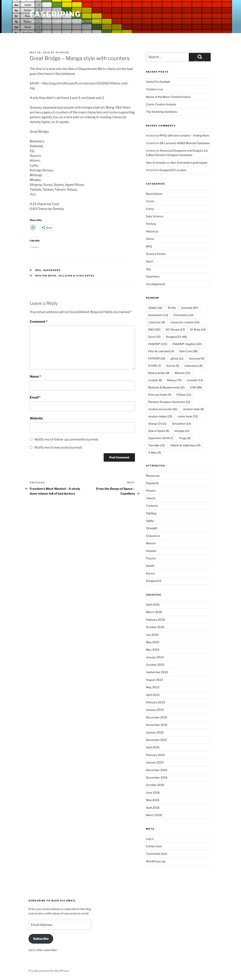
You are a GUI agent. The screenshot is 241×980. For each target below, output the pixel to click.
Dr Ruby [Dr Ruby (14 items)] (198, 329)
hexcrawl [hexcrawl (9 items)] (197, 358)
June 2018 (153, 793)
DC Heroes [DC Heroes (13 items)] (175, 329)
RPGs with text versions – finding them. (185, 135)
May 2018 (153, 800)
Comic (150, 201)
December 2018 (157, 770)
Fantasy (151, 224)
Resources (153, 476)
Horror (150, 239)
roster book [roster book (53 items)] (188, 416)
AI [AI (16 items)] (172, 308)
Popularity (152, 483)
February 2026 (155, 620)
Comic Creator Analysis (161, 104)
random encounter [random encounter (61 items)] (163, 409)
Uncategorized (155, 284)
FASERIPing (55, 14)
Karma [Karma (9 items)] (173, 366)
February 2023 (155, 702)
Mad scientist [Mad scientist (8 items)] (159, 373)
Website (36, 418)
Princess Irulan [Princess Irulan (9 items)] (160, 395)
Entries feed (154, 846)
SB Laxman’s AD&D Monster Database (185, 143)
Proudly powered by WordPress (49, 971)
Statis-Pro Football (158, 82)
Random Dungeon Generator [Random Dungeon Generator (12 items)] (169, 402)
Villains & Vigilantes (77, 276)
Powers (151, 491)
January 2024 (155, 657)
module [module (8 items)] (155, 380)
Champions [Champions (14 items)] (183, 315)
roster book (46, 276)
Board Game (154, 194)
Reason (151, 543)
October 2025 (155, 627)
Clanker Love (155, 89)
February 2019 (155, 755)
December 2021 (156, 740)
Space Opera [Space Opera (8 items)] (159, 431)
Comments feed (156, 854)
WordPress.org (156, 861)
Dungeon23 (154, 581)
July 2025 (152, 635)
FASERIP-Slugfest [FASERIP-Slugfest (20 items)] (187, 344)
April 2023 (153, 695)
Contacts (152, 506)
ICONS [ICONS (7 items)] (155, 366)
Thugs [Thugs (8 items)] (185, 438)
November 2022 (157, 725)
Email (35, 397)
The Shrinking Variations (162, 112)
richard (63, 52)
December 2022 (157, 717)
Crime (150, 209)
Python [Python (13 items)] (184, 395)
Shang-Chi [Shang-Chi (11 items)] (157, 424)
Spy (148, 269)
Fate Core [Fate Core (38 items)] (188, 351)
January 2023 (155, 710)
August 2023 (154, 680)
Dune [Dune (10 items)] (154, 337)
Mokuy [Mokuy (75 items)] (174, 380)
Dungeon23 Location (173, 170)
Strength (152, 528)
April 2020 (153, 747)
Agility (150, 521)
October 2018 (155, 785)
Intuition (151, 551)
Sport (150, 261)
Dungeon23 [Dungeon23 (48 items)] (176, 337)
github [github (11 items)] (177, 358)
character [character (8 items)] (157, 322)
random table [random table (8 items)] (193, 409)
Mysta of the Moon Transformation (168, 97)
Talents (151, 498)
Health (150, 566)
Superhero (52, 270)
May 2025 (153, 642)
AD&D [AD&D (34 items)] (155, 308)
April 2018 (153, 808)
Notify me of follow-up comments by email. (67, 439)
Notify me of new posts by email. (59, 447)
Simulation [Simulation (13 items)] (181, 424)
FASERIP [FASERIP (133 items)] (158, 344)
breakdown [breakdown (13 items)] (158, 315)
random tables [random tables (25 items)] (160, 416)
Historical (152, 231)
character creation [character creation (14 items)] (185, 322)
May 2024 (153, 650)
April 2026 (153, 605)
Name (35, 376)
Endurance (153, 536)
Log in (150, 839)
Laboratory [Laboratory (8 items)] (193, 366)
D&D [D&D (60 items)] (154, 329)
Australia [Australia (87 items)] (189, 308)
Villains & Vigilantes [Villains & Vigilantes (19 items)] (185, 445)
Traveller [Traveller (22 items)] (157, 445)
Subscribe (41, 939)
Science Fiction (156, 254)
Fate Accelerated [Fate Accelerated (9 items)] (161, 351)
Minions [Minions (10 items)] (183, 373)
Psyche (151, 558)
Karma (150, 573)
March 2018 (154, 815)
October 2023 (155, 665)
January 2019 (155, 762)
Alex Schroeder (156, 163)
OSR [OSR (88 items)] (196, 387)
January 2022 (155, 732)
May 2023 (153, 687)
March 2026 (154, 612)
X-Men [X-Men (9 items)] (155, 453)
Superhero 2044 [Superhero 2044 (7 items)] (161, 438)
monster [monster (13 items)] (195, 380)
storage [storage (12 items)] (182, 431)
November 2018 (157, 777)
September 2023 (157, 672)
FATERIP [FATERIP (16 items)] (157, 358)
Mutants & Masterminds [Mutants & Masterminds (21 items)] (166, 387)
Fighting (151, 513)
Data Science (155, 216)
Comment (39, 322)
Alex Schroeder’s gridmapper (189, 163)
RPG (38, 270)
